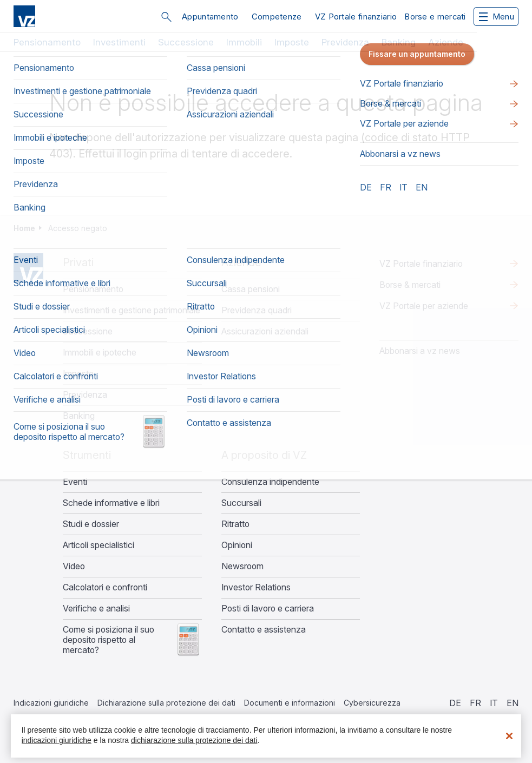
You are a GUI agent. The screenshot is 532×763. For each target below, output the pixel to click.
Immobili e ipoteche (100, 353)
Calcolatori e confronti (105, 587)
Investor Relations (256, 587)
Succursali (241, 503)
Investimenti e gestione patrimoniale (132, 310)
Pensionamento (47, 42)
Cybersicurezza (372, 703)
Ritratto (235, 524)
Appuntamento (210, 17)
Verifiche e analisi (96, 609)
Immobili (244, 42)
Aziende (446, 42)
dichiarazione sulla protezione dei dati (194, 740)
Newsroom (242, 566)
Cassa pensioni (251, 289)
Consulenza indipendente (270, 482)
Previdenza (345, 42)
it (494, 703)
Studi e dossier (91, 524)
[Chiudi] (509, 736)
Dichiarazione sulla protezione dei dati (166, 703)
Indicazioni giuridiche (51, 703)
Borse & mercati (410, 285)
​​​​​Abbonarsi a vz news (420, 351)
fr (475, 703)
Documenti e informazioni (290, 703)
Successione (186, 42)
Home (24, 228)
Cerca (166, 17)
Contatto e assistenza (264, 630)
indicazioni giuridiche (57, 740)
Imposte (292, 42)
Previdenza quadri (257, 310)
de (455, 703)
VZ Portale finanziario (356, 17)
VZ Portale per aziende (424, 306)
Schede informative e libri (111, 503)
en (513, 703)
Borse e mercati (435, 17)
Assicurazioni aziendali (265, 331)
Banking (399, 42)
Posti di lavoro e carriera (268, 609)
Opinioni (237, 545)
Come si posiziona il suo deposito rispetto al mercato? (109, 640)
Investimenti (119, 42)
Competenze (277, 17)
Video (74, 566)
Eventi (75, 482)
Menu (497, 17)
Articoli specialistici (98, 545)
